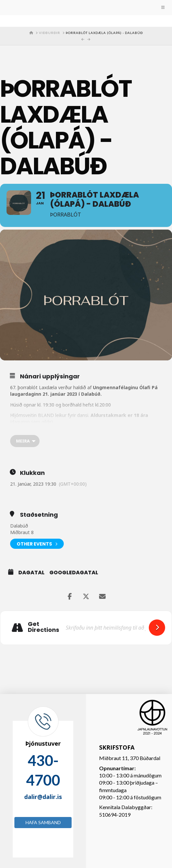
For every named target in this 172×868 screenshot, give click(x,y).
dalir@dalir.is (43, 797)
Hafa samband (43, 822)
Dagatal (31, 573)
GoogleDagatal (74, 573)
